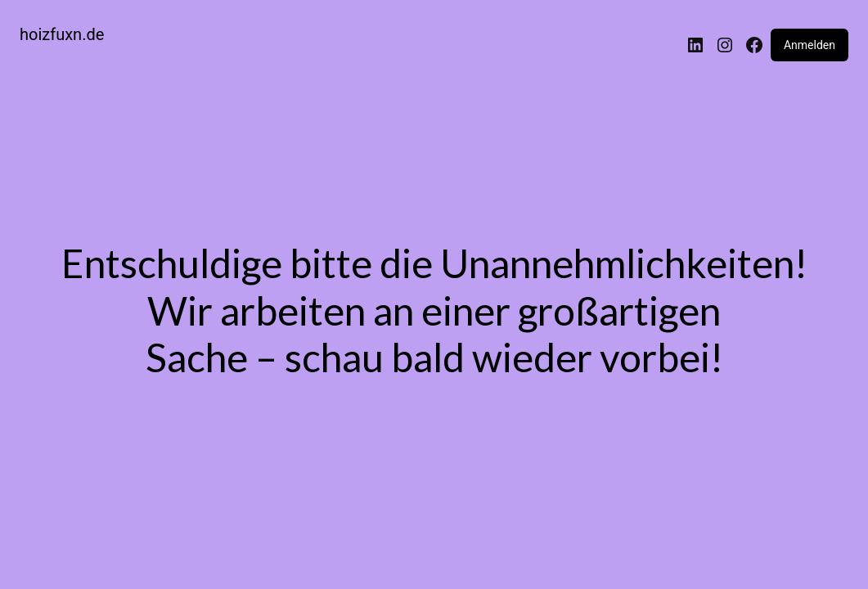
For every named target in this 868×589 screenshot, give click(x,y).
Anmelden (810, 45)
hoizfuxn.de (62, 34)
